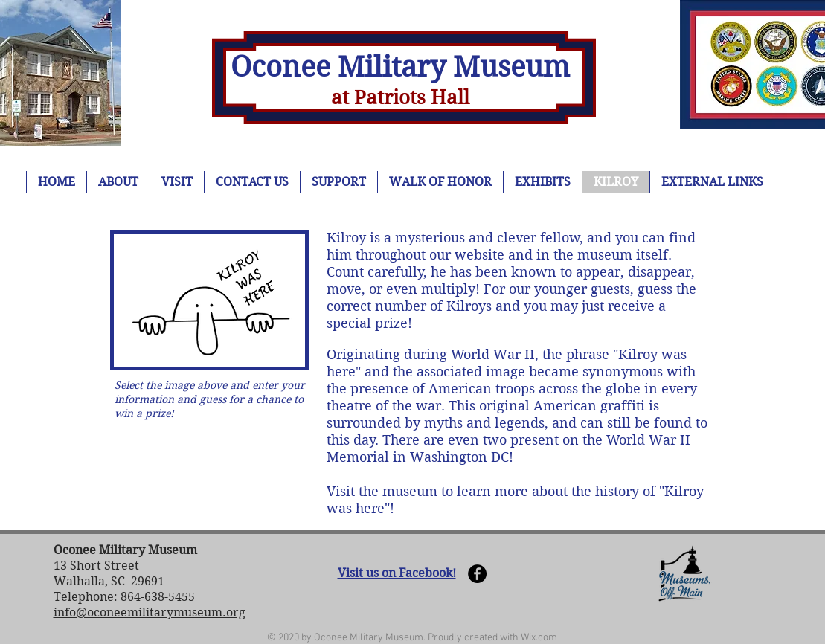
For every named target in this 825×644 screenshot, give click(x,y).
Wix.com (539, 638)
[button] (209, 300)
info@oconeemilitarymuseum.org (150, 612)
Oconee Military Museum (400, 67)
